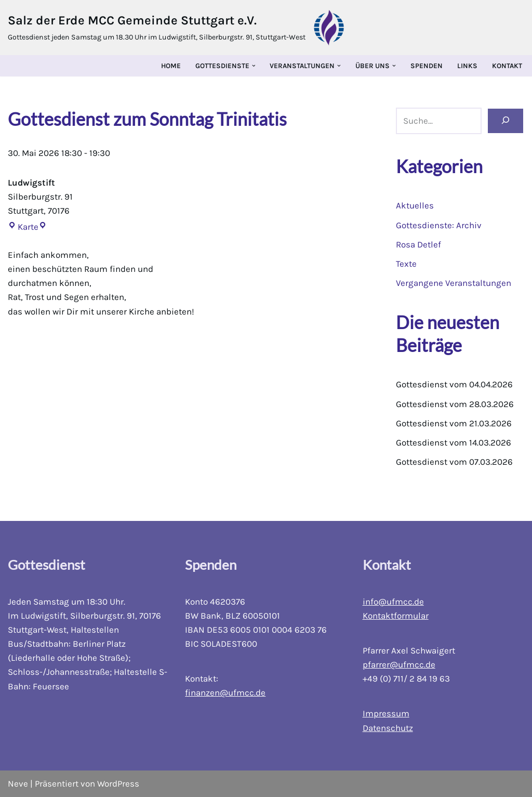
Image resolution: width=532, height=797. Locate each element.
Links (467, 66)
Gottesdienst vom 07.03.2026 (454, 462)
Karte (23, 227)
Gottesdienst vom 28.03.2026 (455, 404)
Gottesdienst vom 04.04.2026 (455, 385)
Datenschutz (388, 728)
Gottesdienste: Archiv (439, 225)
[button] (254, 66)
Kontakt (507, 66)
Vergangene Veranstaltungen (454, 283)
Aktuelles (415, 205)
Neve (18, 783)
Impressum (386, 714)
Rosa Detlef (418, 244)
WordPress (118, 783)
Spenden (427, 66)
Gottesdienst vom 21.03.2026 (454, 423)
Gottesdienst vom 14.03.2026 (454, 442)
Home (171, 66)
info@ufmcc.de (393, 602)
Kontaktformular (396, 616)
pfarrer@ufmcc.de (399, 664)
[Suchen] (506, 121)
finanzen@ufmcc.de (225, 693)
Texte (407, 264)
